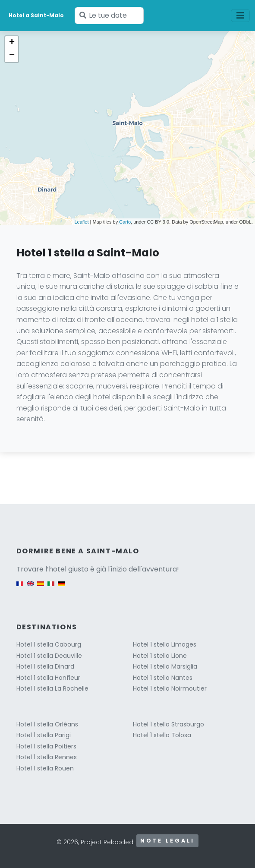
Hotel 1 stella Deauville (49, 656)
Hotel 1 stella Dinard (45, 666)
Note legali (167, 841)
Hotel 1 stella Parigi (44, 735)
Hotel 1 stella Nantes (163, 678)
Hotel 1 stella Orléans (47, 724)
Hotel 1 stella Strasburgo (168, 724)
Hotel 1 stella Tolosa (162, 735)
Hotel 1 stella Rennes (47, 757)
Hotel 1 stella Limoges (165, 644)
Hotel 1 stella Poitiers (46, 746)
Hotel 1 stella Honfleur (48, 678)
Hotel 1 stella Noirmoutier (170, 688)
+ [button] (12, 43)
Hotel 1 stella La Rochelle (52, 688)
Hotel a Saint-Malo (36, 15)
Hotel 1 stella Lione (160, 656)
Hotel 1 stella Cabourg (49, 644)
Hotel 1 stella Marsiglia (165, 666)
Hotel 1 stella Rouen (45, 768)
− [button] (12, 56)
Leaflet (81, 222)
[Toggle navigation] (240, 16)
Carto (125, 222)
